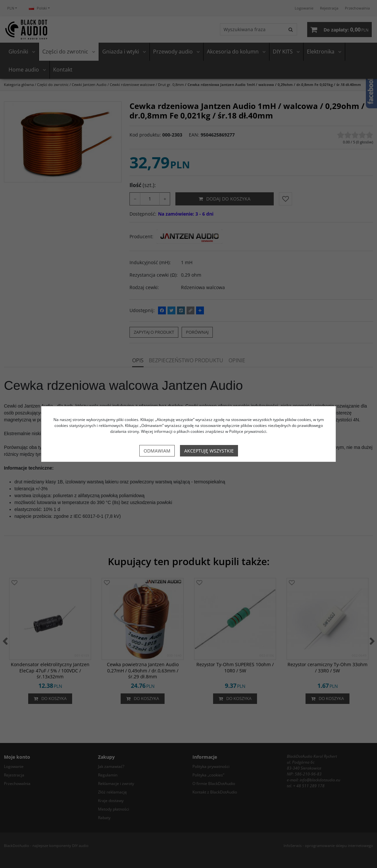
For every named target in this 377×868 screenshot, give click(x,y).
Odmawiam (157, 451)
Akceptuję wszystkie (209, 451)
